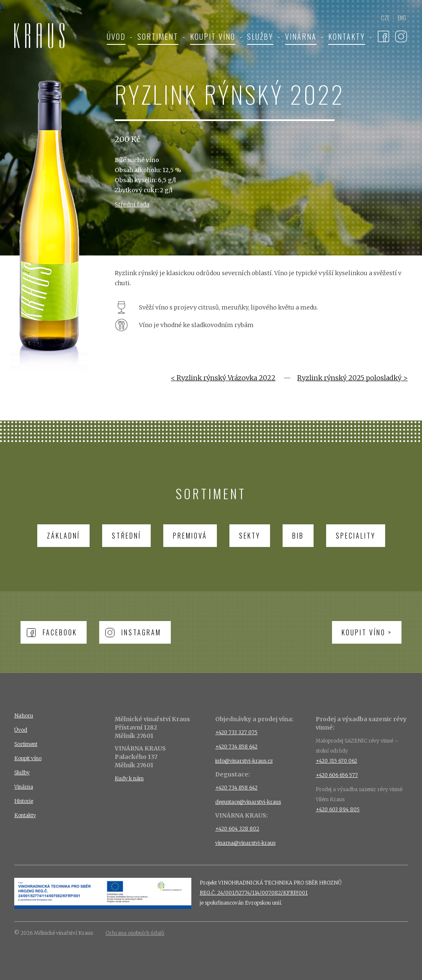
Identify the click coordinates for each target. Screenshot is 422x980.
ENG (402, 17)
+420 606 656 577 (337, 775)
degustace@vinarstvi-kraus (248, 802)
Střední (126, 536)
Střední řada (132, 204)
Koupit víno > (367, 632)
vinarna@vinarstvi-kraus (245, 843)
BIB (298, 536)
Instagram (141, 632)
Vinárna (301, 36)
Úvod (116, 36)
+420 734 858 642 (236, 747)
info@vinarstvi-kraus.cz (244, 761)
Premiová (190, 536)
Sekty (250, 536)
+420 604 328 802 (237, 829)
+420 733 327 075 (236, 732)
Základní (63, 536)
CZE (385, 17)
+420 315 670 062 (336, 761)
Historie (24, 801)
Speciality (356, 536)
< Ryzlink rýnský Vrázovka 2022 (223, 378)
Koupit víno (213, 36)
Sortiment (158, 36)
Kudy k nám (129, 778)
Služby (260, 36)
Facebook (60, 632)
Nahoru (24, 716)
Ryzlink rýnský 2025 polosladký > (353, 378)
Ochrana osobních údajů (135, 933)
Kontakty (347, 36)
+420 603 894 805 (338, 809)
